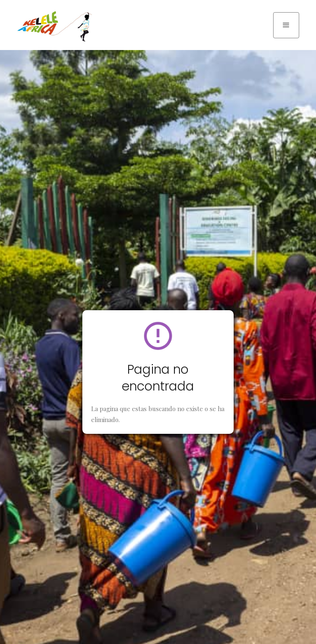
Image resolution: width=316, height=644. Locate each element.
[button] (286, 25)
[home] (53, 26)
